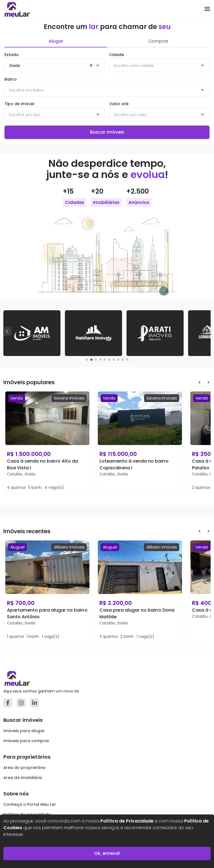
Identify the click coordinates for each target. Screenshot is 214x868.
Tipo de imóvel (19, 104)
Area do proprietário (25, 768)
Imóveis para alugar (24, 731)
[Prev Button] (200, 382)
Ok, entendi (107, 853)
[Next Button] (208, 382)
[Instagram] (21, 703)
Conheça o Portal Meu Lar (30, 804)
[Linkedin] (35, 703)
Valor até (119, 104)
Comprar (158, 41)
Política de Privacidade (127, 821)
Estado (12, 55)
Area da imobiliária (23, 778)
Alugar (56, 41)
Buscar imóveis (107, 132)
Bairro (11, 79)
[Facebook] (8, 703)
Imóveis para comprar (26, 741)
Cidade (117, 55)
